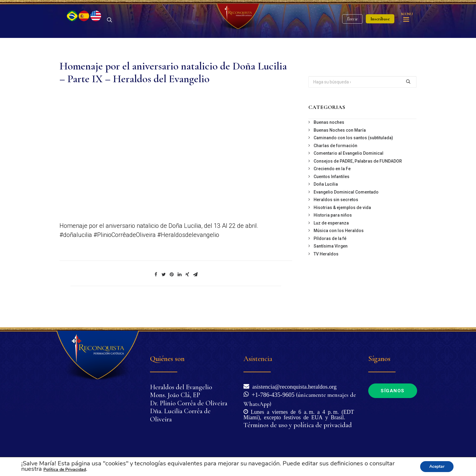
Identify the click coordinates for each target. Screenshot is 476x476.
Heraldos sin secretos (336, 219)
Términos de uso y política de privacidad (298, 425)
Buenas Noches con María (340, 150)
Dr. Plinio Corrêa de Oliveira (189, 403)
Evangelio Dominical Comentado (346, 211)
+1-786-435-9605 (272, 394)
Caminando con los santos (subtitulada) (353, 157)
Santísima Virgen (331, 266)
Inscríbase (380, 29)
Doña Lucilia (326, 204)
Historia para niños (333, 235)
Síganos (393, 391)
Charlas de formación (335, 165)
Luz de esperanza (331, 242)
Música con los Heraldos (339, 250)
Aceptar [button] (437, 466)
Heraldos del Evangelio (181, 387)
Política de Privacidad (65, 469)
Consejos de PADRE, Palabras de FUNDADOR (358, 181)
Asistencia (258, 359)
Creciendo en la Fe (332, 188)
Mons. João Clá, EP (175, 395)
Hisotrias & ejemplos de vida (342, 227)
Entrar (352, 29)
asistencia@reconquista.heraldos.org (293, 386)
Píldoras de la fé (330, 258)
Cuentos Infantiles (331, 196)
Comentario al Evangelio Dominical (348, 173)
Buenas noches (329, 142)
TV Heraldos (326, 273)
